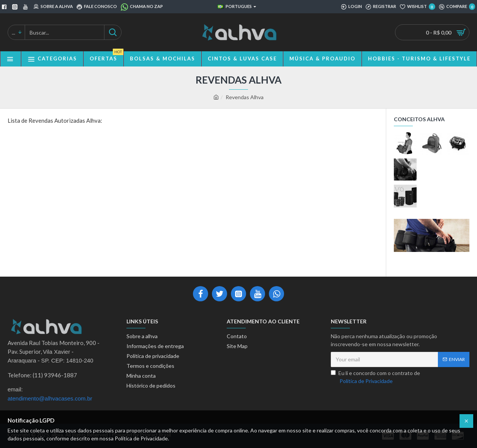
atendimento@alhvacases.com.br (50, 398)
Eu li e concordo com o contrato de (375, 377)
